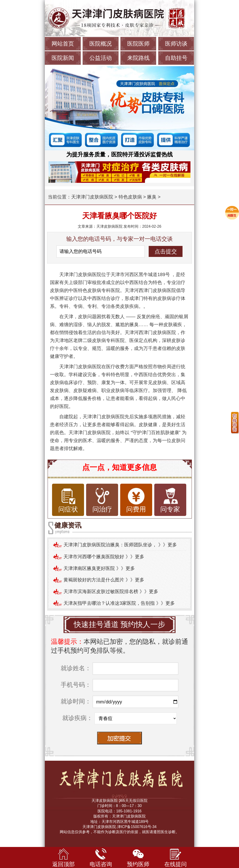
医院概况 (101, 44)
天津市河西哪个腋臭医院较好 (94, 557)
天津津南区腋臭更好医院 (89, 568)
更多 (172, 545)
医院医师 (138, 44)
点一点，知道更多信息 (119, 467)
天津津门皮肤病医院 (92, 197)
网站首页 (63, 44)
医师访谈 (176, 44)
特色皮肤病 (130, 197)
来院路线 (138, 58)
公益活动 (101, 58)
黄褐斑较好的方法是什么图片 (94, 580)
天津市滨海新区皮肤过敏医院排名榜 (101, 591)
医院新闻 (63, 58)
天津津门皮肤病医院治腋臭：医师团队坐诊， (110, 545)
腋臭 (152, 197)
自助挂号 (176, 58)
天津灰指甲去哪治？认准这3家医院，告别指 (109, 603)
